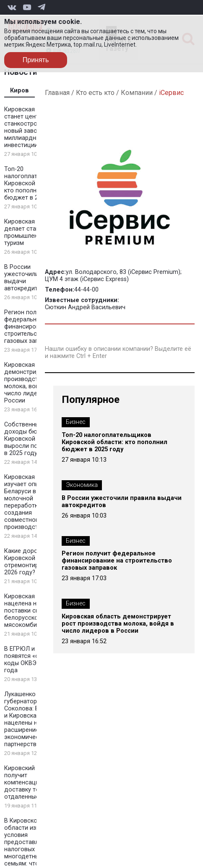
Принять (36, 60)
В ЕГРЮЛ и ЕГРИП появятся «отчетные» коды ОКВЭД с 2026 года (35, 660)
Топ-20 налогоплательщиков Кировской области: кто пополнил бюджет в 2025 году (35, 183)
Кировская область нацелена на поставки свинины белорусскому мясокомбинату (32, 611)
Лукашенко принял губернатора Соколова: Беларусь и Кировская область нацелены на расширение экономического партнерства (35, 719)
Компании (137, 93)
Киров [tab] (20, 91)
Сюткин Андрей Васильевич (85, 307)
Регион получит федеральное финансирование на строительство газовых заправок (33, 327)
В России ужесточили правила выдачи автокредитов (122, 502)
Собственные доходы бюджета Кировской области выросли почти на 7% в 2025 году (35, 439)
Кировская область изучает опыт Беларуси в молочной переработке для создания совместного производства (32, 502)
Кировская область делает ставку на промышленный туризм (32, 232)
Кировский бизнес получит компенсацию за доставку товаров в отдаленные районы (33, 783)
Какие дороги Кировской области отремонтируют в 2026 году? (33, 562)
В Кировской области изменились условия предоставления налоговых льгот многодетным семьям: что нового (34, 842)
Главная (57, 93)
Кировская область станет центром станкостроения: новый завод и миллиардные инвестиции (32, 127)
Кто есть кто (95, 93)
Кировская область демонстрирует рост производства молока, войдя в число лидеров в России (34, 383)
